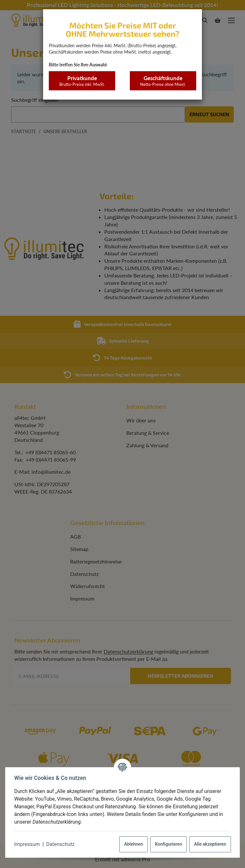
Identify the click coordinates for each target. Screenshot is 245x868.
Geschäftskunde (163, 81)
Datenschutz (62, 844)
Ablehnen (132, 844)
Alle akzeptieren (208, 844)
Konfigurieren (167, 844)
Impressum (29, 844)
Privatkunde (82, 81)
